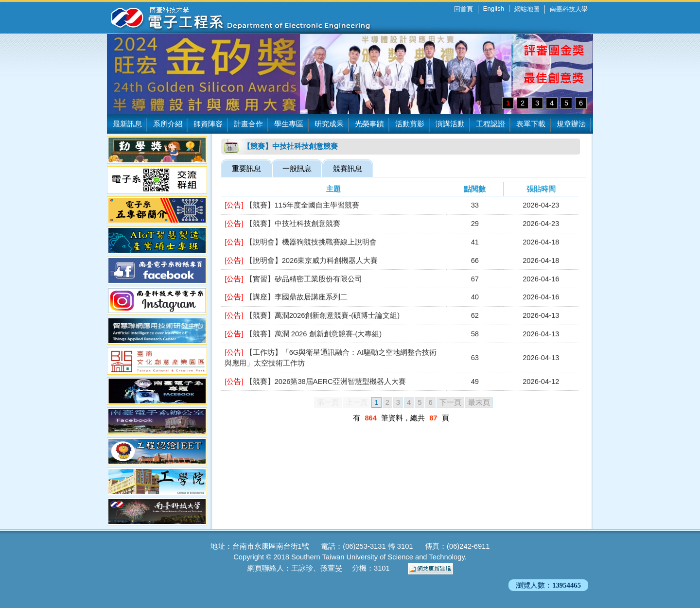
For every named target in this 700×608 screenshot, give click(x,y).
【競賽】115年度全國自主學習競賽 (292, 205)
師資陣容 (208, 124)
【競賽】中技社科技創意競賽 (282, 224)
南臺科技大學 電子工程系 (233, 17)
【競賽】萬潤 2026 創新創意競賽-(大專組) (303, 334)
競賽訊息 (348, 169)
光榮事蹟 (369, 124)
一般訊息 (297, 169)
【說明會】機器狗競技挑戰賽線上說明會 (300, 242)
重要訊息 (246, 169)
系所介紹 (168, 124)
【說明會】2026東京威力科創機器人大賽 (301, 261)
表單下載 (531, 124)
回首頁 (464, 9)
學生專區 (289, 124)
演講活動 (450, 124)
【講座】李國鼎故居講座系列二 (286, 297)
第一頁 (328, 402)
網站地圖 (527, 9)
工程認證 (490, 124)
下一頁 (450, 402)
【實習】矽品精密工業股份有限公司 (293, 279)
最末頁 (479, 402)
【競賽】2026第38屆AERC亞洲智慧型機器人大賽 (315, 382)
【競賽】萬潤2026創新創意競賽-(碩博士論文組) (312, 315)
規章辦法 (571, 124)
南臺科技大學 (569, 9)
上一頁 (357, 402)
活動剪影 (410, 124)
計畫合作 (248, 124)
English (494, 9)
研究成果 (329, 124)
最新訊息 (127, 124)
